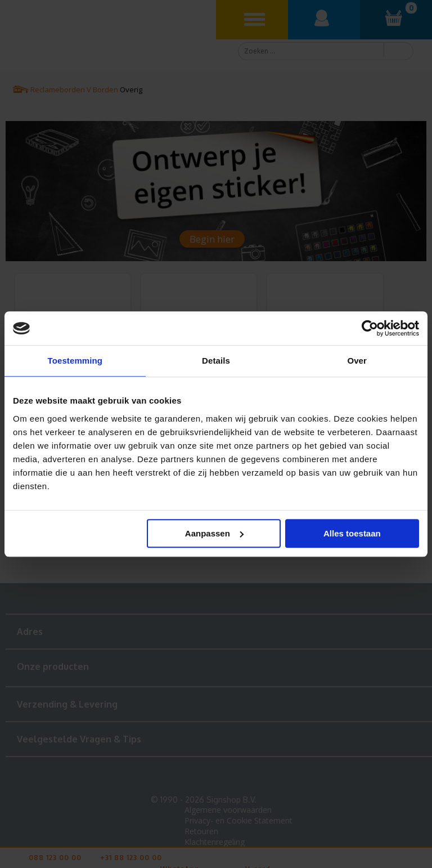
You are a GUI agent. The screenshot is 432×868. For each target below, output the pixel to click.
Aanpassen (214, 533)
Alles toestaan (352, 533)
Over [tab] (357, 361)
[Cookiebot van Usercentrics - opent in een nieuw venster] (370, 328)
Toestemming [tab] (75, 361)
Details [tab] (216, 361)
